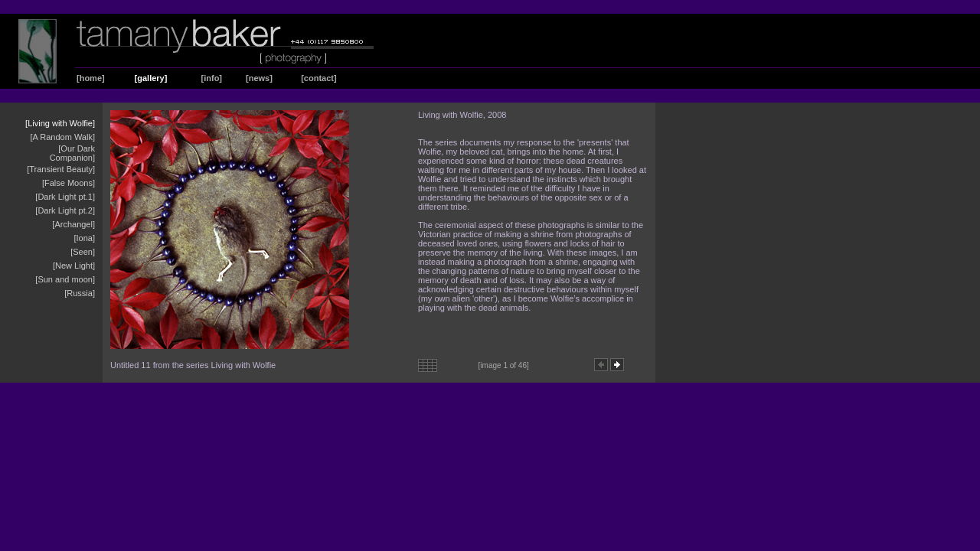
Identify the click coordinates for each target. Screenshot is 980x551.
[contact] (318, 78)
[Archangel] (73, 224)
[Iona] (84, 238)
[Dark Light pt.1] (65, 197)
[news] (259, 78)
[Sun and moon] (65, 279)
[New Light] (74, 266)
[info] (212, 78)
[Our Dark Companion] (72, 153)
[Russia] (80, 293)
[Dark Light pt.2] (65, 210)
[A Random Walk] (62, 137)
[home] (91, 78)
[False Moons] (69, 183)
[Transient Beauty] (61, 169)
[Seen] (83, 252)
